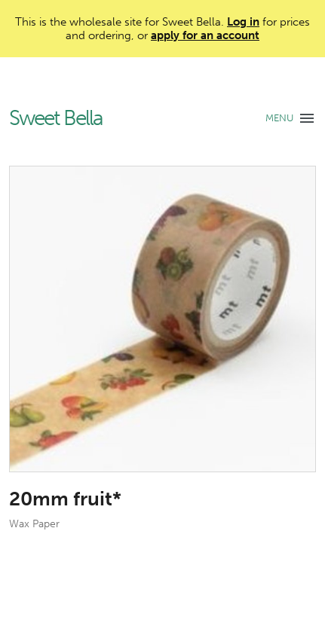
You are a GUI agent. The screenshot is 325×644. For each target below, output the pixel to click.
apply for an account (205, 35)
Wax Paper (34, 524)
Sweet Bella (56, 119)
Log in (243, 22)
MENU (279, 118)
